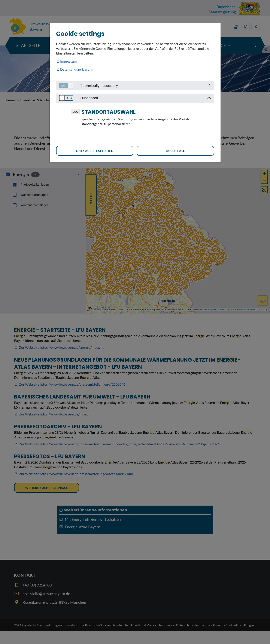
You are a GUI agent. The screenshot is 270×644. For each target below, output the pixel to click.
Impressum (68, 61)
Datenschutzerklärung (77, 69)
